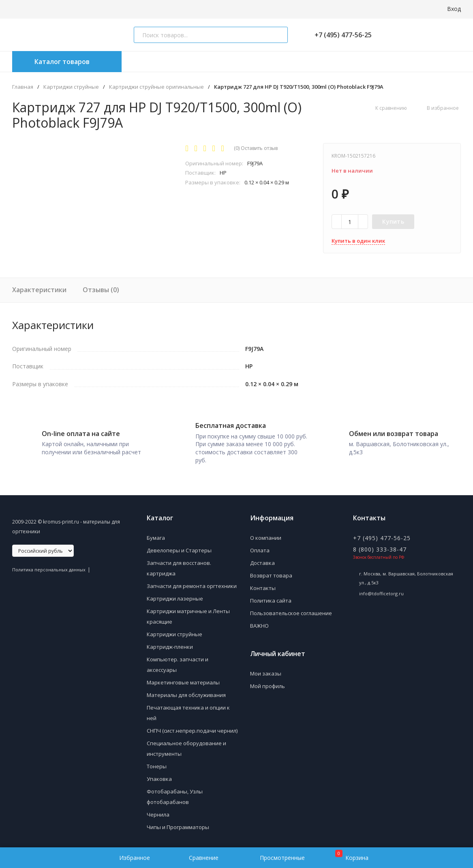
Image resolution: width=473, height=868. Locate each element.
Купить (393, 221)
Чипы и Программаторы (178, 824)
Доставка (262, 560)
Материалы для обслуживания (186, 692)
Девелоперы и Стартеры (179, 547)
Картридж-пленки (170, 644)
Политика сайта (271, 598)
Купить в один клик (358, 241)
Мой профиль (268, 683)
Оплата (260, 547)
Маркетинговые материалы (183, 680)
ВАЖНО (259, 623)
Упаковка (159, 776)
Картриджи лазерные (175, 596)
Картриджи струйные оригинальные (156, 87)
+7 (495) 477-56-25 (340, 35)
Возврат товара (271, 573)
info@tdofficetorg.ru (381, 591)
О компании (266, 535)
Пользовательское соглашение (291, 610)
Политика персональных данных (49, 567)
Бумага (156, 535)
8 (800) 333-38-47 (380, 546)
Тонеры (157, 763)
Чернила (158, 812)
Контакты (263, 585)
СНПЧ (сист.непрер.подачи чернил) (192, 728)
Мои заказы (266, 671)
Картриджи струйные (71, 87)
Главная (23, 87)
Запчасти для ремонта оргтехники (192, 583)
